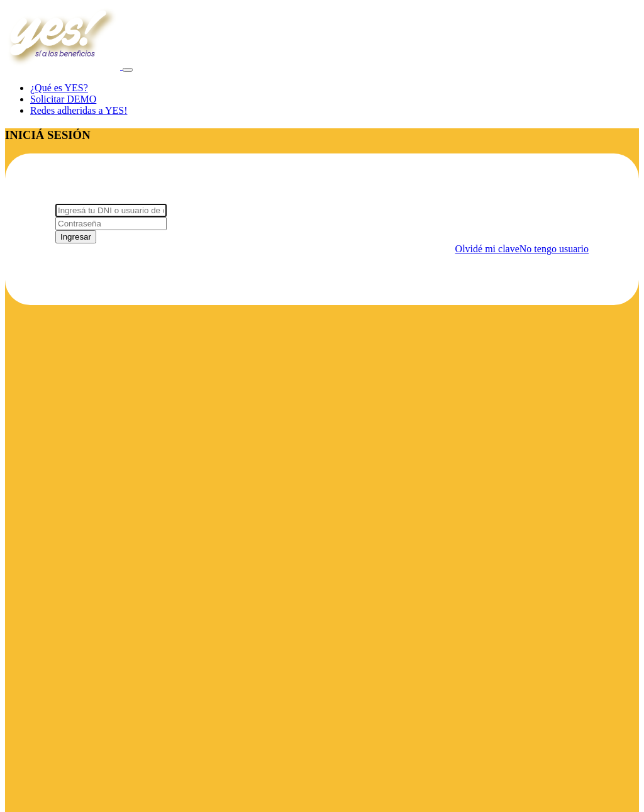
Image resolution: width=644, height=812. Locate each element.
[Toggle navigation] (128, 70)
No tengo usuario (554, 249)
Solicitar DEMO (63, 99)
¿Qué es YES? (59, 88)
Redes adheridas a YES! (79, 110)
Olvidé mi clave (487, 249)
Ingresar (76, 237)
